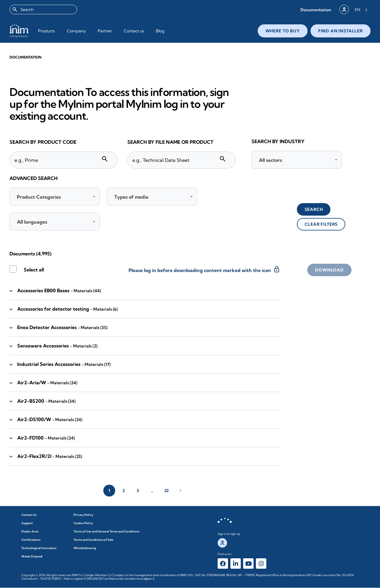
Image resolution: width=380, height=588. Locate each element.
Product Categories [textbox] (39, 197)
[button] (316, 10)
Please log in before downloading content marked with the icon (204, 269)
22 (166, 491)
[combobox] (43, 10)
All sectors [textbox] (270, 160)
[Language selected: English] (361, 10)
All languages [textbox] (32, 222)
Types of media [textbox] (131, 197)
